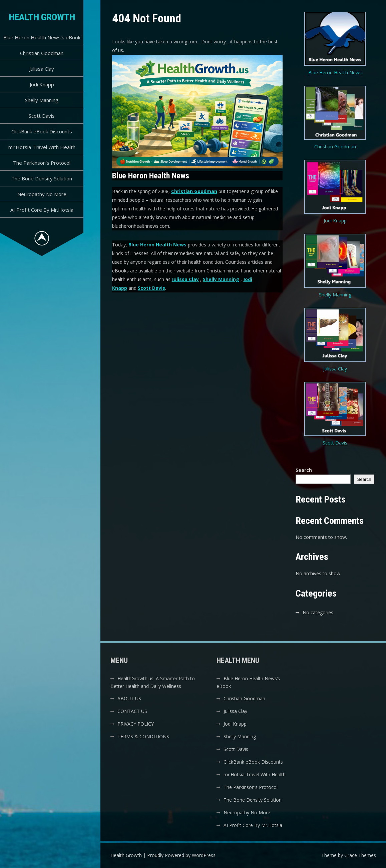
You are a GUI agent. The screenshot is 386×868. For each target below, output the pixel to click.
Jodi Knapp (42, 84)
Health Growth (42, 17)
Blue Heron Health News (157, 245)
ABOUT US (129, 698)
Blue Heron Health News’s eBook (42, 37)
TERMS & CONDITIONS (143, 736)
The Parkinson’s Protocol (42, 163)
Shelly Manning (42, 100)
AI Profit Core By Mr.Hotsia (42, 210)
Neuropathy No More (42, 194)
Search (304, 470)
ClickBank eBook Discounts (42, 131)
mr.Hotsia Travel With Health (42, 147)
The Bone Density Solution (42, 178)
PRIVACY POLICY (136, 724)
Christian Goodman (42, 53)
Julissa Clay (42, 69)
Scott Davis (42, 116)
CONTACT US (132, 711)
